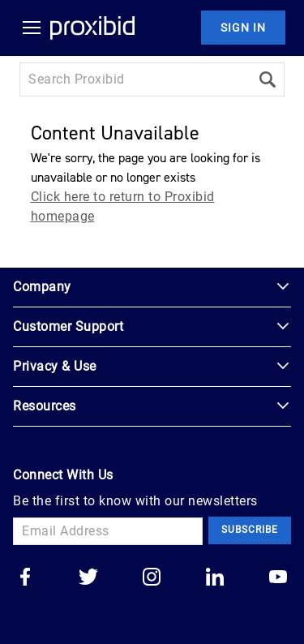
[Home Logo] (92, 28)
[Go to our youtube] (278, 578)
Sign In (243, 28)
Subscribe (250, 530)
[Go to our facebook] (25, 578)
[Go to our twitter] (88, 578)
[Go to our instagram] (152, 578)
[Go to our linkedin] (215, 578)
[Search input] (135, 79)
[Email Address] (108, 531)
